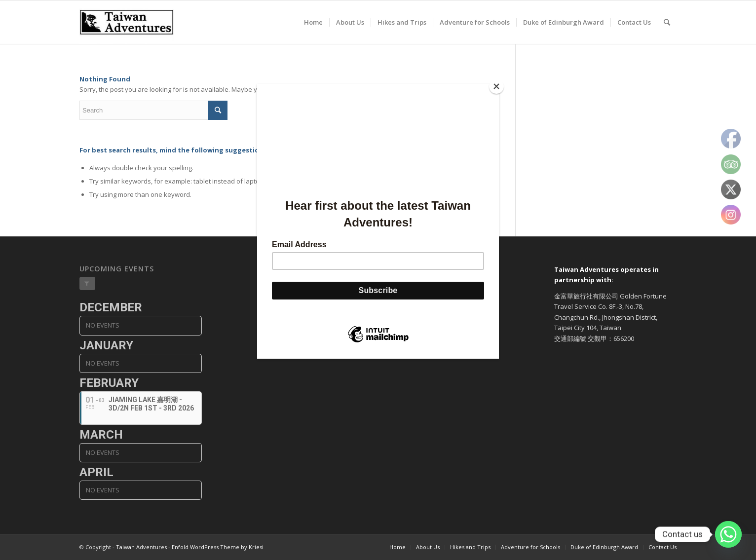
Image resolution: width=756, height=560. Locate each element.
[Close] (496, 86)
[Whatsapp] (728, 534)
